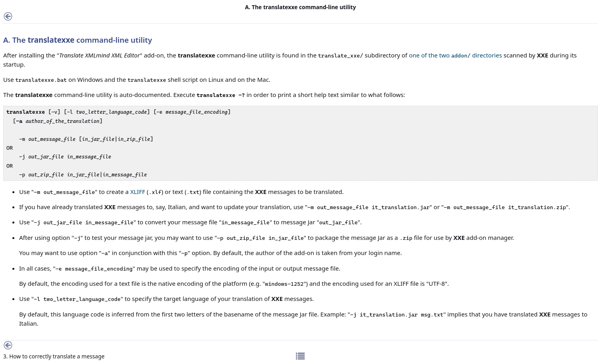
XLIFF (138, 192)
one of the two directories (455, 55)
